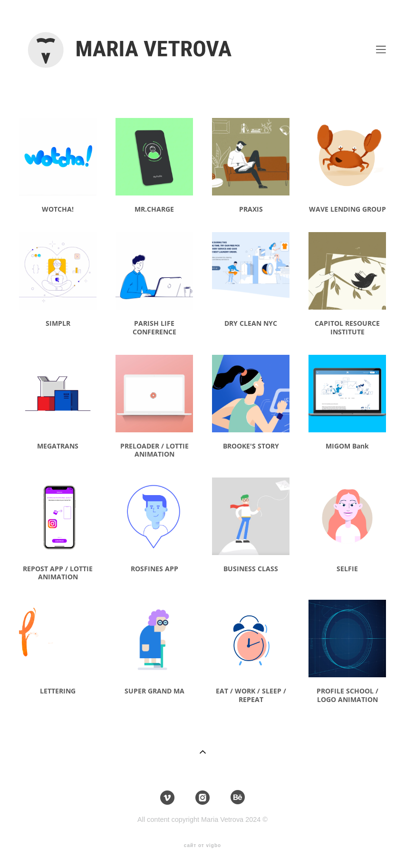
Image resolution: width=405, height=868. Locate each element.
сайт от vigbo (202, 846)
